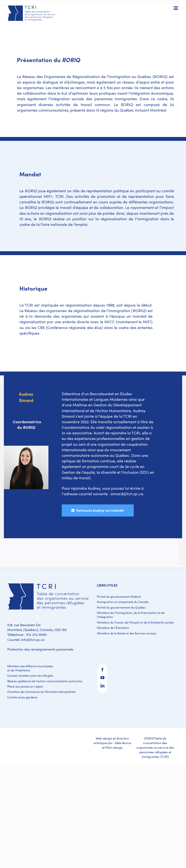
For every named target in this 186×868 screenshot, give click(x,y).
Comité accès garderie (22, 697)
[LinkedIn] (102, 686)
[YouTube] (102, 678)
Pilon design (114, 747)
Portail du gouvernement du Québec (121, 607)
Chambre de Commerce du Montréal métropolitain (42, 692)
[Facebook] (102, 670)
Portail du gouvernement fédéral (119, 596)
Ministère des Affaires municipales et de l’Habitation (30, 668)
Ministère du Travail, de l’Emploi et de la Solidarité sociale (135, 622)
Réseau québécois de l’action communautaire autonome (45, 681)
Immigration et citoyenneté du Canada (123, 602)
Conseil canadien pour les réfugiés (30, 675)
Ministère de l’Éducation (113, 628)
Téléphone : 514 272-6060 (27, 635)
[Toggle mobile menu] (176, 8)
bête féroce (123, 743)
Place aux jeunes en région (25, 686)
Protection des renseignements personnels (40, 649)
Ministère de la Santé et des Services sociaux (127, 633)
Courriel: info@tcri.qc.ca (26, 640)
